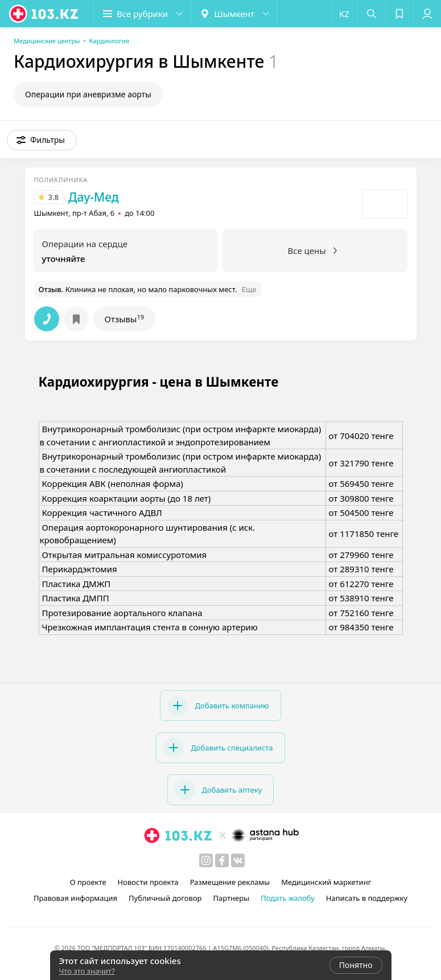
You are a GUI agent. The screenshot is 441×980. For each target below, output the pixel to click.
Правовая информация (75, 898)
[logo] (44, 14)
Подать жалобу (288, 898)
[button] (142, 14)
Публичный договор (165, 898)
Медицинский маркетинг (326, 882)
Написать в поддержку (367, 898)
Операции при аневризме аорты (88, 94)
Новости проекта (148, 882)
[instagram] (206, 860)
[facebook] (222, 860)
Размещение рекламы (230, 882)
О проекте (88, 882)
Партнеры (232, 898)
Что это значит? (87, 971)
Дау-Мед (94, 197)
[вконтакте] (238, 860)
